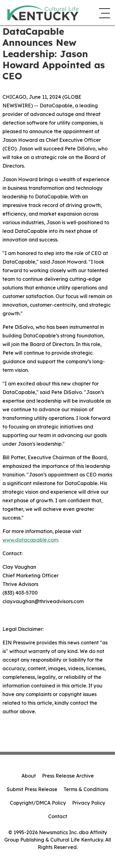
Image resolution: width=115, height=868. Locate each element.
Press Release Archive (68, 776)
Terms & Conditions (86, 789)
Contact (58, 816)
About (29, 776)
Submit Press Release (32, 789)
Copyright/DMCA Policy (38, 803)
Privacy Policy (89, 803)
